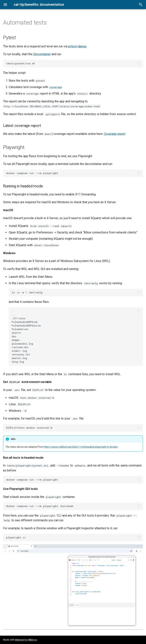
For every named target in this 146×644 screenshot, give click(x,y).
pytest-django (77, 46)
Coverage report (115, 134)
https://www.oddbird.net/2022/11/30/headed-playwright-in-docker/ (81, 447)
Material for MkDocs (26, 640)
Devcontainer (42, 54)
